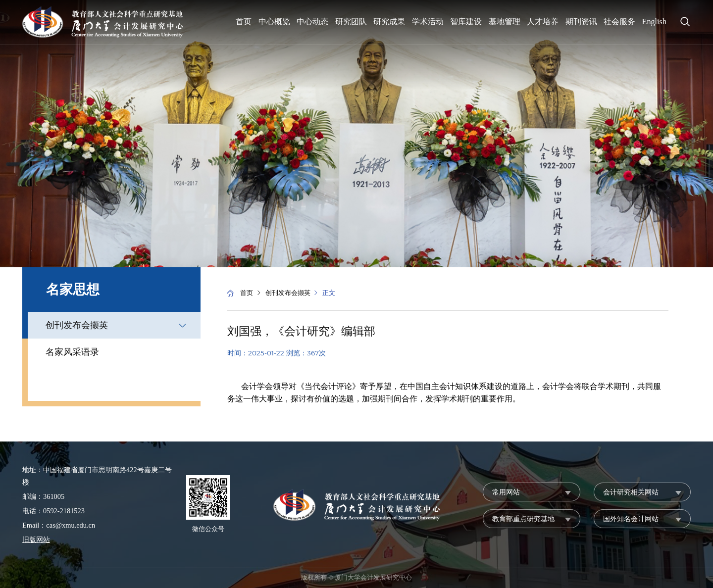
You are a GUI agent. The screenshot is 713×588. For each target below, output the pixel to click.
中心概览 (274, 22)
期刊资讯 (581, 22)
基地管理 (505, 22)
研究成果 (389, 22)
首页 (244, 22)
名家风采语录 (72, 352)
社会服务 (619, 22)
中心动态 (312, 22)
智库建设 (466, 22)
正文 (329, 293)
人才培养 (543, 22)
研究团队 (351, 22)
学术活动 (428, 22)
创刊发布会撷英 (77, 325)
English (654, 22)
